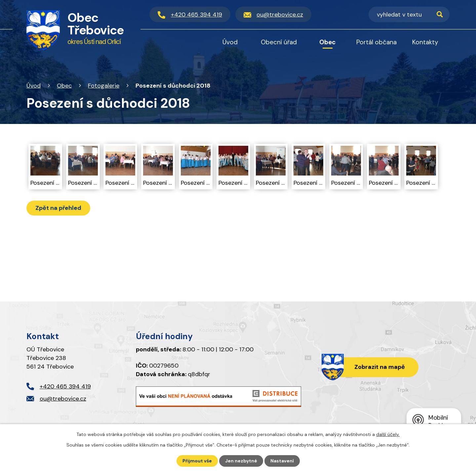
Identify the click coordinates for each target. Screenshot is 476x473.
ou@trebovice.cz (63, 399)
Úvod (34, 86)
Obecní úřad (279, 42)
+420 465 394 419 (65, 386)
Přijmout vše (197, 461)
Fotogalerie (104, 86)
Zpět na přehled (58, 208)
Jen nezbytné (241, 461)
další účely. (388, 434)
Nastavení (282, 461)
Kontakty (425, 42)
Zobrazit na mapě (380, 367)
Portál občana (377, 42)
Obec (64, 86)
